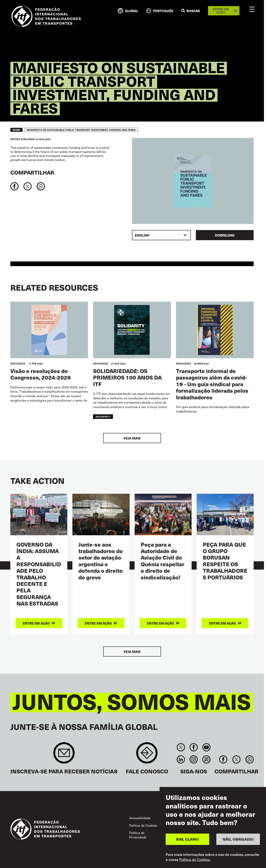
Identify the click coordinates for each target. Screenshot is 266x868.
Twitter (181, 747)
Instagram (194, 759)
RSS (206, 759)
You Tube (206, 747)
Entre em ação (221, 11)
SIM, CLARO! (187, 840)
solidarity (103, 417)
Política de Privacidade (138, 835)
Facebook (194, 747)
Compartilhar (32, 172)
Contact (147, 755)
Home (16, 130)
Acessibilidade (140, 818)
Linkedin (181, 759)
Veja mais (132, 438)
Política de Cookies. (195, 860)
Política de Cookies (143, 825)
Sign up (64, 755)
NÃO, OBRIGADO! (238, 840)
